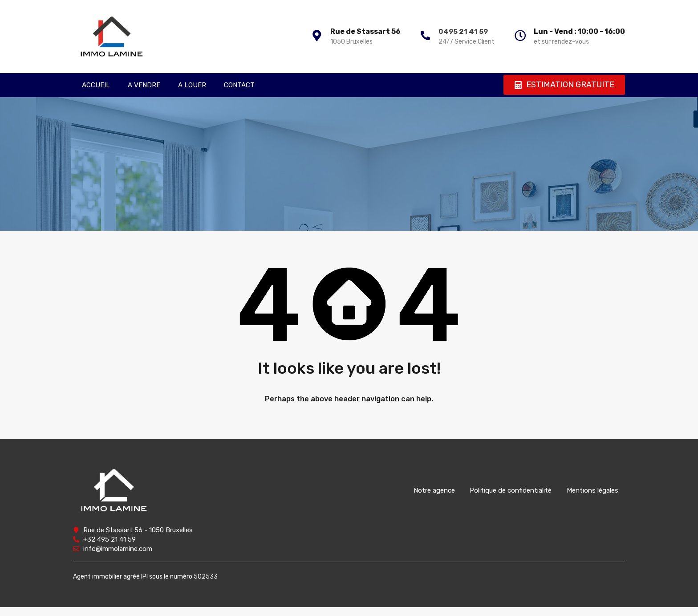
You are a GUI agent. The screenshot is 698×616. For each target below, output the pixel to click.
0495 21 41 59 (459, 31)
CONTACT (239, 85)
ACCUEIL (96, 85)
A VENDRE (144, 85)
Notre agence (426, 490)
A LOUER (192, 85)
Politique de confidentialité (506, 490)
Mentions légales (590, 490)
